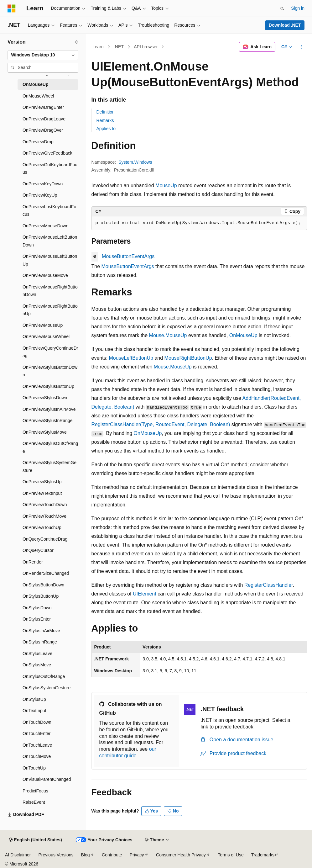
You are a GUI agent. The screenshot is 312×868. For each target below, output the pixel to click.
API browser (146, 47)
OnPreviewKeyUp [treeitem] (40, 195)
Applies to (106, 129)
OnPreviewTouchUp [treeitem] (42, 527)
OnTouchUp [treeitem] (34, 768)
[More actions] (301, 47)
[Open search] (282, 8)
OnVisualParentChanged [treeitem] (47, 779)
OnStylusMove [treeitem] (37, 665)
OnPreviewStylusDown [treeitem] (45, 398)
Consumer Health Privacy (181, 855)
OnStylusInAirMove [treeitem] (41, 631)
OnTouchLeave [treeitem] (37, 745)
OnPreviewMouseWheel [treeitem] (46, 336)
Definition (106, 112)
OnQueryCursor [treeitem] (38, 550)
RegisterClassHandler (269, 585)
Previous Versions (56, 855)
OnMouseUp (243, 335)
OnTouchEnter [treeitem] (37, 733)
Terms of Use (231, 855)
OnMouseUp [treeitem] (35, 84)
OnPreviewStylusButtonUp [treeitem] (48, 386)
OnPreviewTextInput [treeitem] (42, 493)
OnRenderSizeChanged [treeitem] (46, 573)
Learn (98, 47)
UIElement (145, 594)
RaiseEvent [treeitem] (34, 802)
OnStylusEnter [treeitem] (37, 619)
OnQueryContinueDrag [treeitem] (45, 539)
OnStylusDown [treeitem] (37, 608)
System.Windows (135, 162)
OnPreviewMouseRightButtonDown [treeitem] (50, 291)
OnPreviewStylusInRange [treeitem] (48, 421)
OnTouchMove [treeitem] (37, 756)
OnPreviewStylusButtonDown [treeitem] (50, 371)
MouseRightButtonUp (188, 358)
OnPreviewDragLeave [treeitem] (44, 119)
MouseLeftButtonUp (131, 358)
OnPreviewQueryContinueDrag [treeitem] (50, 352)
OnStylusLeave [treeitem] (37, 654)
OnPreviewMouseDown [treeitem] (45, 226)
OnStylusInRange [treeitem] (40, 642)
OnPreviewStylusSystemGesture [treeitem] (49, 466)
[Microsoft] (12, 8)
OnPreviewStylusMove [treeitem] (45, 432)
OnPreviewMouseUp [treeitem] (43, 325)
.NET (119, 47)
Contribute (112, 855)
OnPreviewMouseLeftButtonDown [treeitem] (50, 241)
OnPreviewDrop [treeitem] (38, 142)
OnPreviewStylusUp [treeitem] (42, 482)
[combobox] (43, 55)
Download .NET (285, 25)
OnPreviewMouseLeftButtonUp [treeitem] (50, 260)
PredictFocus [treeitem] (35, 791)
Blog (86, 855)
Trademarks (263, 855)
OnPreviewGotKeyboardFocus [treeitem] (50, 169)
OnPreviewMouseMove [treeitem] (45, 275)
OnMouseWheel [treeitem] (38, 96)
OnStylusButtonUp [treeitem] (41, 596)
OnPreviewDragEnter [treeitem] (43, 107)
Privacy (137, 855)
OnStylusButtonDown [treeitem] (43, 585)
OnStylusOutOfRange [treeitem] (44, 676)
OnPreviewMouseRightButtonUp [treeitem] (50, 310)
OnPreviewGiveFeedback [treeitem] (47, 153)
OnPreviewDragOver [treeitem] (43, 130)
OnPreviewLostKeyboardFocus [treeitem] (49, 211)
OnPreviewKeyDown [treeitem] (43, 184)
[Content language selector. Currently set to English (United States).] (35, 840)
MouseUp (166, 185)
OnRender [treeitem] (33, 562)
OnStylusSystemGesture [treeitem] (47, 688)
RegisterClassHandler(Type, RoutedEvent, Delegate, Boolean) (161, 424)
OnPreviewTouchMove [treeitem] (44, 516)
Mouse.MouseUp (168, 335)
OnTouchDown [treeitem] (37, 722)
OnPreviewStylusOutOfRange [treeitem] (50, 447)
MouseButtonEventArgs (128, 256)
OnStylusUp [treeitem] (34, 699)
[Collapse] (77, 42)
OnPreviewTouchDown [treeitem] (45, 505)
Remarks (105, 120)
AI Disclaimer (18, 855)
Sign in (298, 8)
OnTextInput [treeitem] (34, 711)
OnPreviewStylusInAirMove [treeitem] (49, 409)
